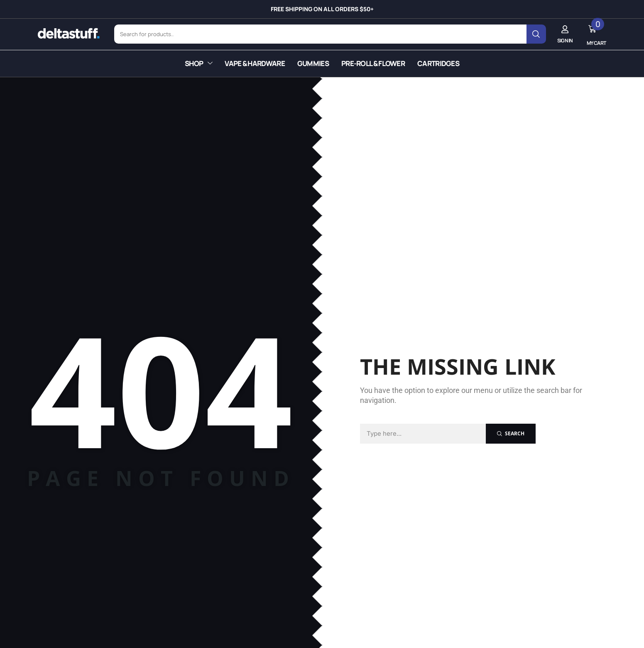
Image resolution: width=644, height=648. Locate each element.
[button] (569, 32)
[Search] (540, 32)
